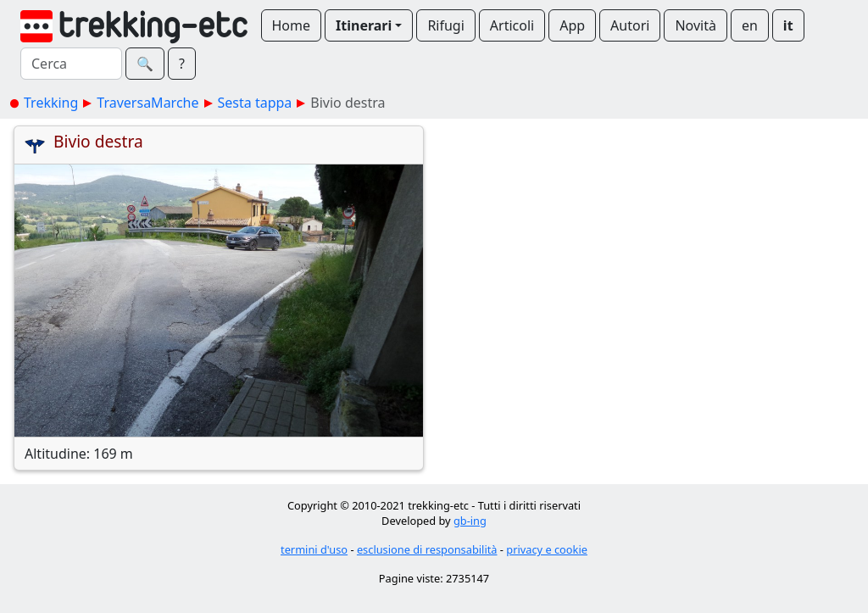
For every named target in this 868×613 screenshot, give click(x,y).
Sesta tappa (255, 103)
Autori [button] (630, 25)
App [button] (572, 25)
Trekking (51, 103)
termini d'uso (314, 549)
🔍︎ (145, 64)
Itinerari (364, 25)
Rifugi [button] (445, 25)
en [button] (750, 25)
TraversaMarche (147, 103)
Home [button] (292, 25)
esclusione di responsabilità (427, 549)
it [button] (788, 25)
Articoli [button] (512, 25)
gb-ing (470, 521)
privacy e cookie (547, 549)
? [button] (182, 64)
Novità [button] (696, 25)
